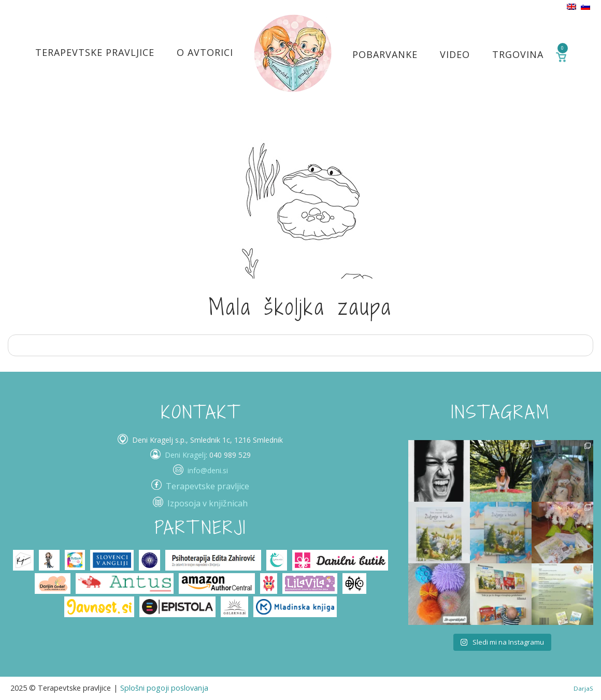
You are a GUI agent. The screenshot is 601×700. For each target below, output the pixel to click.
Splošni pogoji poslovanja (164, 688)
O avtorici (205, 52)
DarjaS (583, 688)
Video (455, 54)
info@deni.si (208, 470)
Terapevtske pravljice (95, 52)
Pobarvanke (385, 54)
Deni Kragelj (185, 455)
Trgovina (518, 54)
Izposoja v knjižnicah (208, 503)
